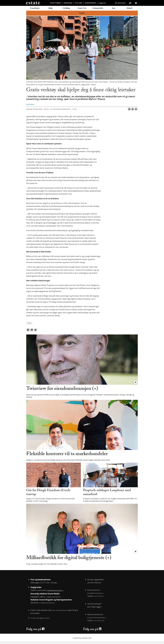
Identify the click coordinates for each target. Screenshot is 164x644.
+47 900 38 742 (99, 623)
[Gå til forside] (33, 3)
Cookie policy (35, 621)
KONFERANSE (90, 3)
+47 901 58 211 (99, 599)
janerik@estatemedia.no (95, 596)
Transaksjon (35, 8)
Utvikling (66, 8)
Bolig (50, 8)
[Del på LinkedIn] (133, 112)
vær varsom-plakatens (60, 613)
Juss (114, 8)
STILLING (78, 3)
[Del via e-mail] (136, 112)
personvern (46, 621)
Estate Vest (82, 8)
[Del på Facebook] (129, 112)
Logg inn (102, 3)
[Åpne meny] (136, 3)
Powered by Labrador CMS (82, 641)
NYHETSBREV (56, 3)
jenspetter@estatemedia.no (97, 620)
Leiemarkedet (98, 8)
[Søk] (130, 3)
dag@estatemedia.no (54, 600)
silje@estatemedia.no (48, 606)
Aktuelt (129, 8)
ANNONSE (68, 3)
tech (29, 326)
